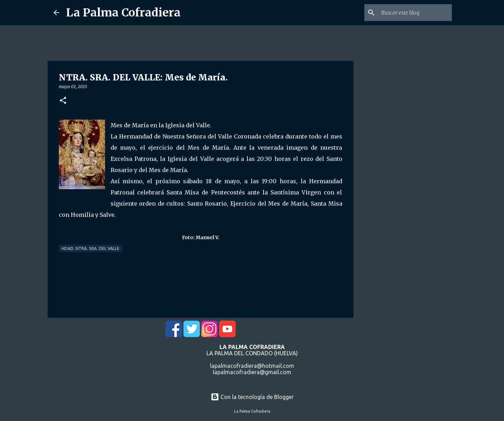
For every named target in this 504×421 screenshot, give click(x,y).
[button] (63, 101)
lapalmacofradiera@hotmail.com (252, 366)
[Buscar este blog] (415, 13)
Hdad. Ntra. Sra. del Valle (90, 248)
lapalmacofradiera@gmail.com (252, 372)
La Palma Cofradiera (123, 13)
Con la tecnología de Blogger (252, 397)
